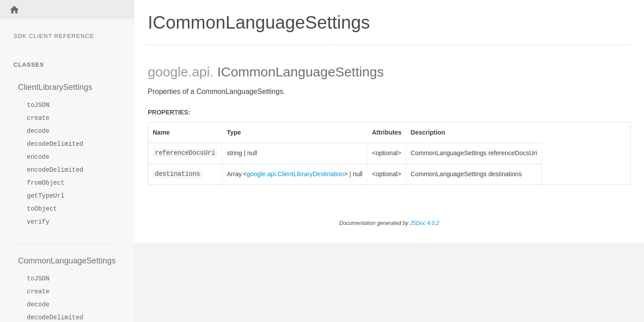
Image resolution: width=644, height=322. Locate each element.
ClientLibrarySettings (55, 87)
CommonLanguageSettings (67, 261)
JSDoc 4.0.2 (424, 223)
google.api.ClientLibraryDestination (295, 174)
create (38, 118)
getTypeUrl (46, 196)
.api (199, 72)
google (168, 72)
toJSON (38, 105)
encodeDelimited (55, 170)
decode (38, 131)
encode (38, 157)
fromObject (46, 183)
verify (38, 222)
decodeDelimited (55, 144)
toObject (42, 209)
